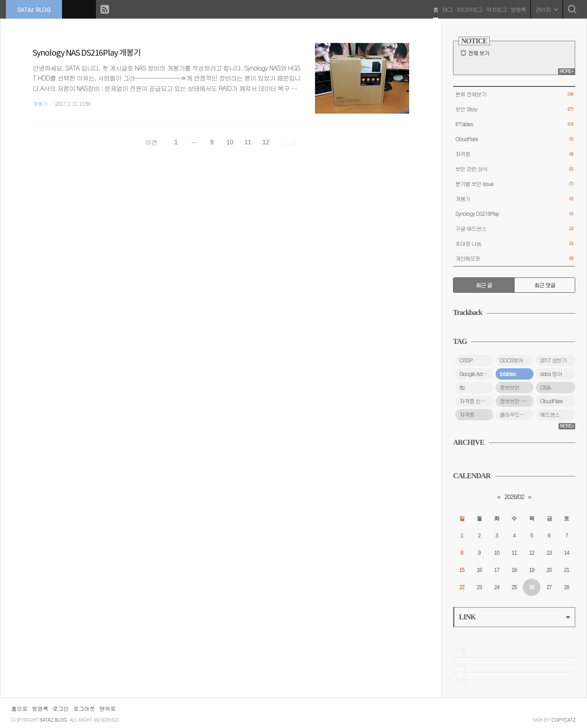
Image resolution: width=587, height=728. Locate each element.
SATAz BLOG (35, 9)
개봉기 (40, 104)
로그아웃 (84, 708)
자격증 (514, 154)
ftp (462, 387)
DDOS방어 (511, 360)
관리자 (546, 9)
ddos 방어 (551, 374)
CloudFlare (514, 139)
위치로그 (496, 9)
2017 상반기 (553, 360)
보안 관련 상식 (514, 169)
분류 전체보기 (514, 94)
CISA (545, 387)
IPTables (514, 124)
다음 (291, 142)
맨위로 (108, 708)
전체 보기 (479, 53)
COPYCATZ (563, 720)
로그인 (61, 708)
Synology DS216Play (514, 214)
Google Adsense (476, 374)
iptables (508, 374)
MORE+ (566, 71)
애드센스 (550, 414)
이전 (151, 142)
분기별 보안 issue (514, 184)
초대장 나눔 (514, 244)
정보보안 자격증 (517, 401)
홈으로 (19, 708)
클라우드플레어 (517, 414)
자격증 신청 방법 (476, 401)
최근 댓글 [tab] (545, 285)
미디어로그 (469, 9)
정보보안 (510, 387)
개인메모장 (514, 259)
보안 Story (514, 109)
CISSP (466, 360)
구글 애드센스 (514, 229)
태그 (447, 9)
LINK (515, 617)
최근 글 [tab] (484, 285)
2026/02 (514, 497)
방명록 (518, 9)
